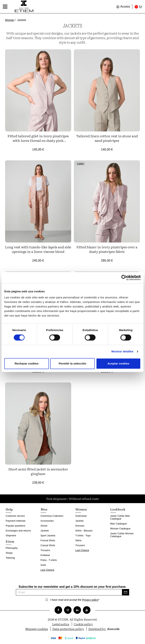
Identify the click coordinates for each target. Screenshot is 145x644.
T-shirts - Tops (83, 536)
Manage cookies (37, 629)
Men (44, 509)
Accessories (47, 521)
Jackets (45, 531)
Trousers (45, 550)
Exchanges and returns (18, 531)
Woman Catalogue (120, 529)
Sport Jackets (48, 536)
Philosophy (12, 548)
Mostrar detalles (122, 351)
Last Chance (47, 570)
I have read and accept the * (75, 600)
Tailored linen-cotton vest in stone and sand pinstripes (107, 138)
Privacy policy (90, 600)
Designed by (104, 629)
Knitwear (45, 555)
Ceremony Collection (52, 516)
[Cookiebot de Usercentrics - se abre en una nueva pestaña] (124, 278)
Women (81, 509)
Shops (9, 553)
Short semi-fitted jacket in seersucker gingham (38, 471)
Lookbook (118, 509)
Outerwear (81, 516)
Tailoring (10, 558)
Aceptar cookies (118, 363)
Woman (10, 20)
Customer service (15, 516)
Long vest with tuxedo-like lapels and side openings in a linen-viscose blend (38, 249)
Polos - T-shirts (49, 560)
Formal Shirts (48, 540)
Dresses (80, 526)
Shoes (44, 526)
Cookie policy (83, 624)
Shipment (11, 536)
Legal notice (61, 624)
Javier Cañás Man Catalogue (120, 517)
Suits (43, 565)
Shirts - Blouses (84, 531)
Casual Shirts (48, 545)
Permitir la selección (72, 363)
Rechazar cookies (27, 363)
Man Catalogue (119, 524)
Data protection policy (68, 629)
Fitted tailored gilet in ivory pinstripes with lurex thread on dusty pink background (38, 140)
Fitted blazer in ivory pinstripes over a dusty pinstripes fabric (107, 249)
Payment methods (16, 521)
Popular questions (15, 526)
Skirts (78, 540)
